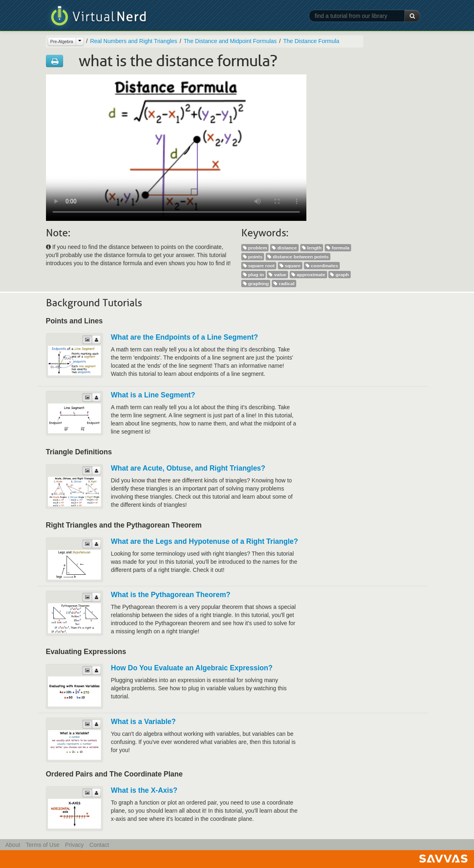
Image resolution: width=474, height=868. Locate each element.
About (13, 845)
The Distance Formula (311, 41)
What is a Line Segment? (153, 395)
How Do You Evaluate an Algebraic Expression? (192, 668)
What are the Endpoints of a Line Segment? (185, 337)
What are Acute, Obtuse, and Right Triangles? (188, 468)
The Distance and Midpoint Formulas (230, 41)
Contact (99, 845)
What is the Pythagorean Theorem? (171, 595)
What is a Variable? (144, 722)
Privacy (74, 845)
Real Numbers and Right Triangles (133, 41)
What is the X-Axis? (144, 790)
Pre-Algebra (62, 41)
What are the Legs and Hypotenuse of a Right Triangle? (205, 541)
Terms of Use (42, 845)
